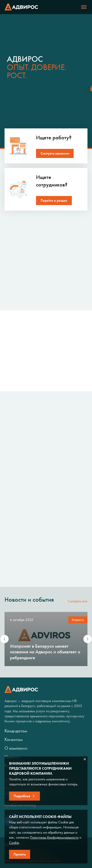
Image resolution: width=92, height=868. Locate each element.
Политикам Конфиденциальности (54, 837)
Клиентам (14, 739)
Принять (20, 854)
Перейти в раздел (54, 200)
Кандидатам (16, 731)
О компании (16, 748)
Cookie (14, 843)
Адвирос (21, 7)
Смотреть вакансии (55, 153)
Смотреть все (78, 601)
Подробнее (22, 796)
